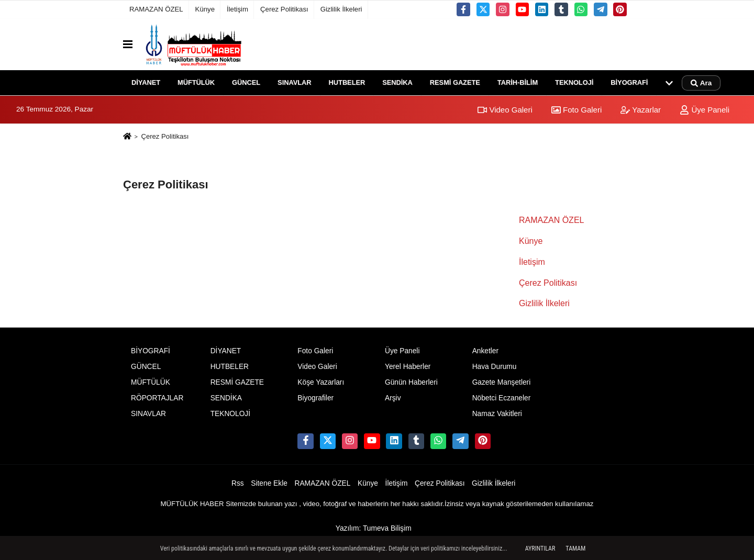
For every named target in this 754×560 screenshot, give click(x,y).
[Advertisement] (72, 288)
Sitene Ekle (269, 483)
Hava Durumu (495, 367)
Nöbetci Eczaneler (502, 398)
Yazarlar (641, 110)
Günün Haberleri (411, 382)
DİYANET (146, 82)
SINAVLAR (294, 82)
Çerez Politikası (284, 9)
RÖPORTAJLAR (157, 398)
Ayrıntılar (540, 548)
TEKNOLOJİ (574, 82)
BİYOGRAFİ (629, 82)
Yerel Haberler (408, 367)
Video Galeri (505, 110)
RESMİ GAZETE (455, 82)
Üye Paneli (705, 110)
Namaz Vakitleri (497, 414)
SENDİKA (397, 82)
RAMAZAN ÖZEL (156, 9)
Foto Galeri (576, 110)
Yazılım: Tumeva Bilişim (374, 528)
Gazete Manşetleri (502, 382)
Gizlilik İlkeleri (341, 9)
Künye (205, 9)
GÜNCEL (246, 82)
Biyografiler (315, 398)
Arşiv (393, 398)
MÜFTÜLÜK (196, 82)
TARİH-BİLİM (518, 82)
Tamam (575, 548)
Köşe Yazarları (321, 382)
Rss (238, 483)
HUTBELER (347, 82)
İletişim (237, 9)
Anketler (485, 351)
